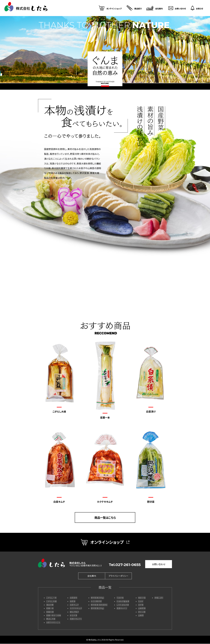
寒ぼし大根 (51, 619)
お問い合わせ (159, 564)
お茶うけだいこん (53, 623)
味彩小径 (142, 598)
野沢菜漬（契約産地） (99, 605)
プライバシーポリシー (118, 576)
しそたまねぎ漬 (123, 605)
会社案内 (92, 576)
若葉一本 (50, 609)
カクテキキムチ (76, 609)
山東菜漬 (142, 609)
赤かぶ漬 (142, 612)
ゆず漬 (141, 605)
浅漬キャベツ (122, 609)
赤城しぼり (159, 598)
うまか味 (120, 598)
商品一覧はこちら (105, 518)
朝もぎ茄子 (74, 612)
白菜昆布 (74, 598)
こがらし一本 (51, 598)
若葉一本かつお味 (54, 616)
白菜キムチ (74, 605)
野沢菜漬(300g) (97, 598)
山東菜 (141, 616)
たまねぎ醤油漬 (123, 601)
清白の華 (50, 605)
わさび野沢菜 (96, 601)
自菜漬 (73, 601)
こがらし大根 (51, 601)
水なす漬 (73, 616)
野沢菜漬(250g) (97, 609)
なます (141, 601)
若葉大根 (50, 612)
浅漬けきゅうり (76, 619)
